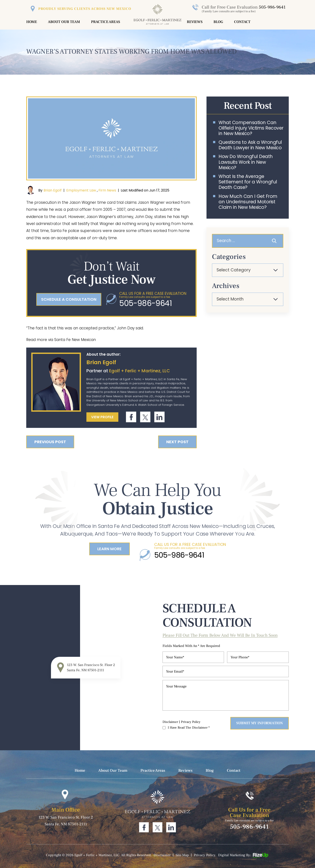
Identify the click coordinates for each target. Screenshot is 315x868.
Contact (242, 22)
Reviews (195, 22)
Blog (218, 22)
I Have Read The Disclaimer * (189, 728)
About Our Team (64, 22)
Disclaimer (170, 722)
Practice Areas (106, 22)
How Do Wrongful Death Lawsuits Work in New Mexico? (246, 162)
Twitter (145, 417)
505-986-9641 (272, 7)
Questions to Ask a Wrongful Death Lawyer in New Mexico (250, 145)
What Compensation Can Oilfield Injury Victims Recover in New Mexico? (251, 128)
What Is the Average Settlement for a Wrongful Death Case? (248, 182)
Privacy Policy (191, 722)
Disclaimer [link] (162, 855)
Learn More (109, 549)
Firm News (107, 190)
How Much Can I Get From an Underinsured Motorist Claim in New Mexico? (248, 202)
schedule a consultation (69, 299)
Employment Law (81, 190)
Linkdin (159, 417)
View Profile (102, 417)
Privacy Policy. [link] (205, 855)
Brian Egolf (53, 190)
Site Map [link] (182, 855)
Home (32, 22)
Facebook (131, 417)
